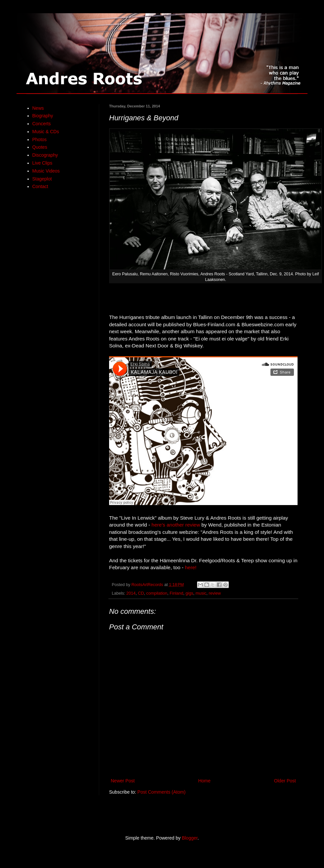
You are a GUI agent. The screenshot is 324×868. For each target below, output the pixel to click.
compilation (157, 593)
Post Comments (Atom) (162, 792)
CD (141, 593)
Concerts (42, 124)
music (201, 593)
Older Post (285, 781)
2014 (131, 593)
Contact (40, 186)
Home (204, 781)
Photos (40, 139)
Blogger (190, 838)
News (38, 108)
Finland (176, 593)
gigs (189, 593)
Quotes (40, 147)
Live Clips (42, 163)
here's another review (176, 525)
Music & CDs (46, 132)
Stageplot (42, 179)
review (215, 593)
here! (191, 567)
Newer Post (123, 781)
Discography (45, 155)
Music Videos (46, 171)
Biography (43, 116)
